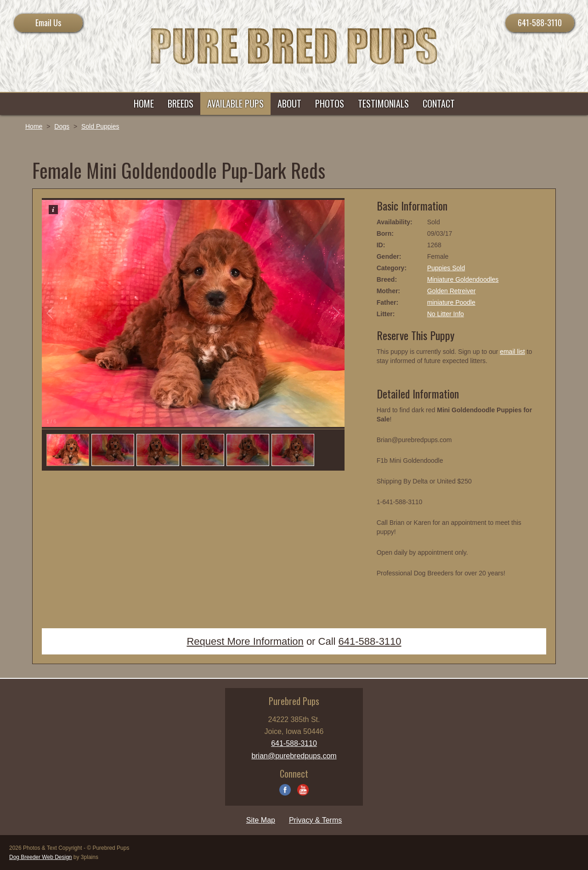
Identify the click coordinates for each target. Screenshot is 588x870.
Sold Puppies (100, 126)
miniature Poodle (451, 302)
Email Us (48, 23)
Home (34, 126)
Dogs (62, 126)
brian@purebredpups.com (294, 756)
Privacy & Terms (315, 820)
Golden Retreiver (452, 291)
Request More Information (245, 641)
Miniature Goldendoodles (463, 279)
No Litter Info (446, 314)
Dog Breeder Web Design (41, 857)
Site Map (261, 820)
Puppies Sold (446, 268)
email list (512, 352)
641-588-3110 (540, 23)
